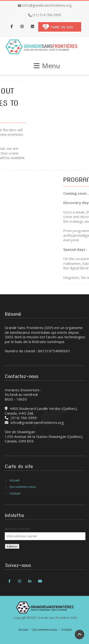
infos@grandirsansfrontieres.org (47, 5)
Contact (15, 493)
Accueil (14, 480)
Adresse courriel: (18, 529)
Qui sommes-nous (23, 487)
